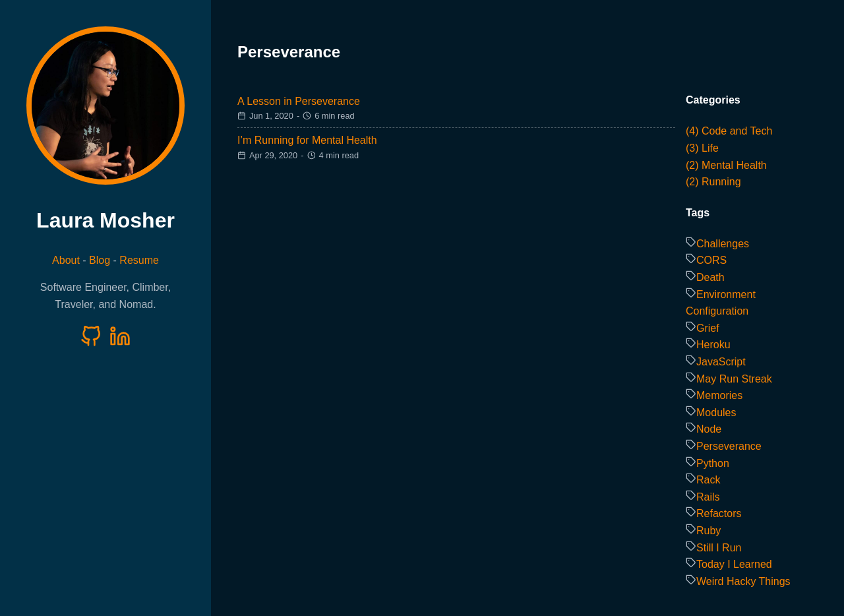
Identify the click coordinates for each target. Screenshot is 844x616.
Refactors (719, 513)
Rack (708, 480)
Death (710, 277)
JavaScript (721, 362)
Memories (719, 395)
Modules (716, 413)
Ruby (708, 531)
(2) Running (713, 182)
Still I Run (719, 548)
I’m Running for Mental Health (307, 140)
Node (709, 429)
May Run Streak (734, 379)
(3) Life (702, 148)
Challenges (723, 244)
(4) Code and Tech (729, 131)
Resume (139, 260)
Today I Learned (734, 564)
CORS (711, 260)
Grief (708, 328)
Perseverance (729, 446)
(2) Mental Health (726, 165)
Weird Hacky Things (743, 581)
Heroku (713, 345)
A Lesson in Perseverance (299, 101)
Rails (708, 497)
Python (713, 463)
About (66, 260)
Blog (100, 260)
